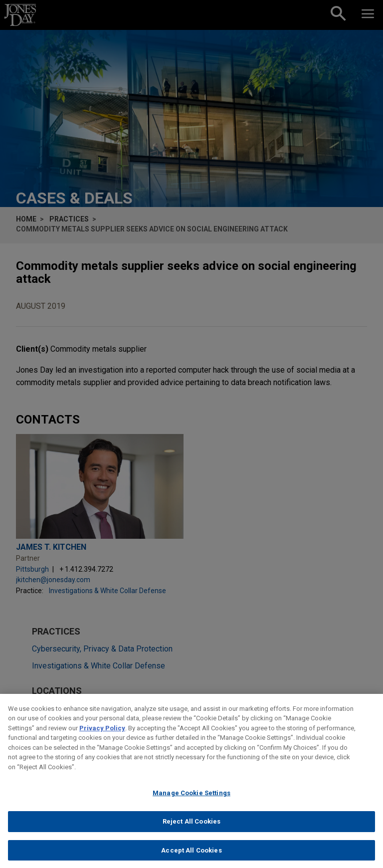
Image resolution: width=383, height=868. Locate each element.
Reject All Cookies (191, 826)
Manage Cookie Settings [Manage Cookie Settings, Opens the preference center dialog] (191, 798)
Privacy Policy (102, 733)
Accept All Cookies (191, 855)
